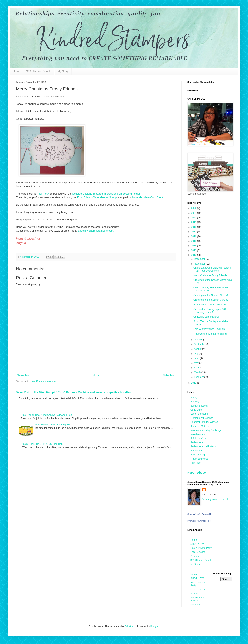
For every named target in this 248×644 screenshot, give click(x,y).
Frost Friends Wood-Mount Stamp (97, 197)
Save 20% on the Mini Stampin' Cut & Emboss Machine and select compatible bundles (73, 392)
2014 (194, 246)
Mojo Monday (198, 434)
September (200, 344)
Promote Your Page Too (199, 521)
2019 (194, 222)
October (199, 340)
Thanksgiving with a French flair (210, 334)
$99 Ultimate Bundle (39, 71)
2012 (194, 255)
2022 (194, 208)
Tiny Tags (195, 463)
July (196, 354)
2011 (194, 383)
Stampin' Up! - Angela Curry (201, 514)
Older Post (169, 375)
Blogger (154, 626)
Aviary (194, 398)
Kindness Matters (200, 426)
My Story (63, 71)
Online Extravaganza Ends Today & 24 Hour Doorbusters (212, 269)
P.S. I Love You (198, 438)
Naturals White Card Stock (148, 197)
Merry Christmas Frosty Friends (210, 275)
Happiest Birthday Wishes (204, 422)
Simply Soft (196, 451)
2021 (194, 213)
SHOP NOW (197, 544)
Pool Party (43, 194)
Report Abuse (196, 473)
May (197, 363)
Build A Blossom (199, 406)
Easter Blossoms (199, 414)
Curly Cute (196, 410)
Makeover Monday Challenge (206, 430)
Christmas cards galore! (206, 317)
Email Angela (195, 530)
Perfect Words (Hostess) (203, 446)
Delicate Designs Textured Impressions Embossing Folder (106, 194)
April (197, 368)
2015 (194, 241)
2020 (194, 218)
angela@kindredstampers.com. (96, 231)
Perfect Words (198, 442)
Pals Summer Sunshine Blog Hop (53, 425)
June (197, 358)
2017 (194, 232)
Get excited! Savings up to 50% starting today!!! (210, 311)
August (198, 349)
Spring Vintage (198, 455)
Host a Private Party (201, 548)
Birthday (195, 402)
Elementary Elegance (202, 418)
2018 (194, 227)
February (199, 377)
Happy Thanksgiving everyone (209, 305)
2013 (194, 250)
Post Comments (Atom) (43, 381)
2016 (194, 236)
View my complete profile (216, 499)
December (200, 259)
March (198, 372)
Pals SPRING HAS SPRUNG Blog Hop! (42, 444)
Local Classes (198, 552)
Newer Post (23, 375)
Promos (194, 556)
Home (17, 71)
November (200, 264)
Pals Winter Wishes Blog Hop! (209, 329)
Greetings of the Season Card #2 (211, 295)
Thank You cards (199, 459)
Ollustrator (130, 626)
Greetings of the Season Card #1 (211, 300)
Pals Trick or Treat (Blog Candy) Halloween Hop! (47, 415)
